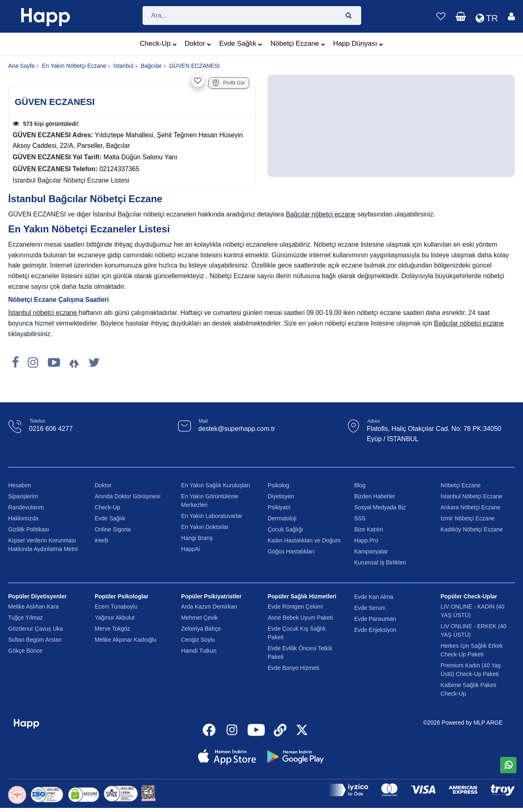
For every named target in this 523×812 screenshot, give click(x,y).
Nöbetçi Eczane (298, 45)
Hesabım (20, 485)
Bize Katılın (369, 529)
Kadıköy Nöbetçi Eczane (472, 529)
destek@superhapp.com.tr (237, 429)
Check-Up (158, 45)
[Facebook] (15, 362)
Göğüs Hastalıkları (291, 551)
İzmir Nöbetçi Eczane (467, 518)
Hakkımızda (23, 518)
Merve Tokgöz (113, 629)
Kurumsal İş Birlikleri (380, 562)
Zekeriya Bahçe (201, 629)
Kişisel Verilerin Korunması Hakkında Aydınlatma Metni (43, 545)
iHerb (102, 540)
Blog (360, 485)
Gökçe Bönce (25, 651)
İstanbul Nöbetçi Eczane (471, 496)
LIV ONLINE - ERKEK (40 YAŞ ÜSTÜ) (473, 630)
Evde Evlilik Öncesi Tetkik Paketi (300, 652)
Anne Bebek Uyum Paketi (300, 618)
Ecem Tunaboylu (116, 607)
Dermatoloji (282, 518)
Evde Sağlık (241, 45)
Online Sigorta (113, 529)
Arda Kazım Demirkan (209, 607)
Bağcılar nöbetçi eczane (321, 214)
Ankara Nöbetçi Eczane (470, 507)
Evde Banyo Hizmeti (293, 668)
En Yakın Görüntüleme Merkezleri (210, 501)
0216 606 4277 (51, 429)
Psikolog (278, 485)
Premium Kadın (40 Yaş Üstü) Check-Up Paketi (470, 670)
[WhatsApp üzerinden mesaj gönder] (508, 765)
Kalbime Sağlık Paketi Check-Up (468, 689)
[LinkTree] (74, 362)
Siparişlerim (23, 496)
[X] (94, 362)
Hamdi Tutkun (199, 651)
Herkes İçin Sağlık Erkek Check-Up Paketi (472, 650)
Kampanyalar (371, 551)
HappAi (190, 549)
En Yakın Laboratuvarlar (212, 516)
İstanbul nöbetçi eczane (44, 313)
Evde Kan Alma (374, 597)
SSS (360, 518)
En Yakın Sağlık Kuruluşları (216, 485)
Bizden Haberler (375, 496)
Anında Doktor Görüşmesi (128, 496)
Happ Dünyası (358, 45)
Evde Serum (370, 608)
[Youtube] (54, 362)
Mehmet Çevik (199, 618)
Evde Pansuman (375, 619)
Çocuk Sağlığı (285, 529)
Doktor (198, 45)
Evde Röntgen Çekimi (295, 607)
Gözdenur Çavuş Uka (36, 629)
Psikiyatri (279, 507)
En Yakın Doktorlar (205, 527)
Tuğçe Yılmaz (26, 618)
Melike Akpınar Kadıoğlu (126, 640)
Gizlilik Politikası (29, 529)
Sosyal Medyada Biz (380, 507)
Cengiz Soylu (198, 640)
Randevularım (26, 507)
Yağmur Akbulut (115, 618)
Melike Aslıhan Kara (34, 607)
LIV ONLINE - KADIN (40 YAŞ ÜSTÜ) (472, 611)
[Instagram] (33, 362)
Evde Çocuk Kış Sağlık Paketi (297, 633)
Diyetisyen (281, 496)
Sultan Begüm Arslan (35, 640)
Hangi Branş (197, 538)
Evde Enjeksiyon (375, 630)
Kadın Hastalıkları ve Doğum (304, 540)
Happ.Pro (366, 540)
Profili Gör (228, 83)
